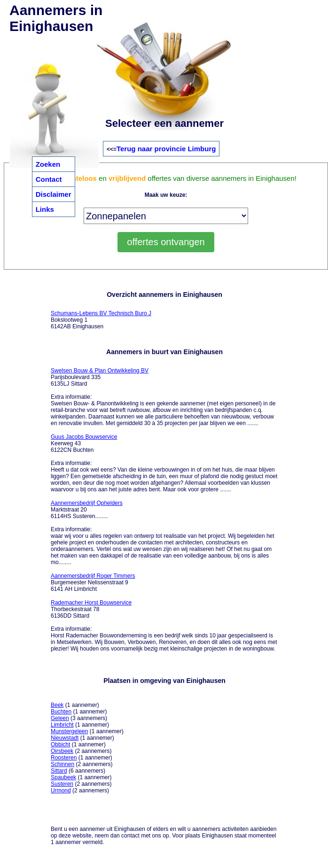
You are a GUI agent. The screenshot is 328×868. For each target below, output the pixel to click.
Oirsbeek (62, 751)
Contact (49, 179)
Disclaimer (54, 194)
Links (45, 209)
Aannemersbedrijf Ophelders (87, 503)
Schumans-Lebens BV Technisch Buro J (101, 313)
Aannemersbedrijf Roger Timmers (93, 576)
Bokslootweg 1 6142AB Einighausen (101, 320)
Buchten (61, 712)
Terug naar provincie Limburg (166, 149)
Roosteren (64, 758)
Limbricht (62, 725)
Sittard (59, 771)
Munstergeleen (69, 731)
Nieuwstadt (65, 738)
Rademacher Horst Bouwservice (91, 603)
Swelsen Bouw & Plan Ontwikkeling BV (100, 371)
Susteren (62, 784)
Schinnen (62, 764)
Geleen (60, 718)
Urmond (61, 790)
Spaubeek (63, 777)
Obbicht (60, 744)
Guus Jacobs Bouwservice (84, 437)
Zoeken (48, 164)
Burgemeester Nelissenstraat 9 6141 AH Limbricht (93, 582)
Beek (57, 705)
